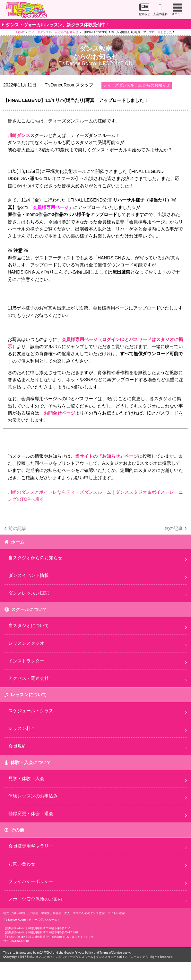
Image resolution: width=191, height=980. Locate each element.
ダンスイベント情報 (29, 575)
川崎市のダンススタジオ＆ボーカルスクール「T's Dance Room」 (27, 10)
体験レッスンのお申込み (33, 796)
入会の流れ (160, 14)
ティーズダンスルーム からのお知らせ (54, 32)
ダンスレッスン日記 (29, 593)
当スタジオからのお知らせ (35, 558)
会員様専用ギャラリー (31, 846)
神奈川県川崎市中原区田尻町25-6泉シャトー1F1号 (61, 937)
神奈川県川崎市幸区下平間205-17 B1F (53, 932)
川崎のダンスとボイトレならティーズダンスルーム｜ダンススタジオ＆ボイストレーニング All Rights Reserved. (100, 957)
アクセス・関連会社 (29, 678)
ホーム (18, 542)
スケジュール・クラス (31, 711)
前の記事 (17, 528)
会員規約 (17, 746)
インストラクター (26, 661)
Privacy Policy (84, 953)
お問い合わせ (22, 864)
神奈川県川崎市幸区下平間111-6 (49, 928)
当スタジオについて (29, 625)
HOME (20, 32)
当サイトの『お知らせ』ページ (107, 456)
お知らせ (144, 14)
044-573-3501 (21, 941)
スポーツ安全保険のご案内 (35, 899)
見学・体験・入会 (26, 778)
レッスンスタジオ (26, 643)
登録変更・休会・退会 (31, 814)
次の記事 (174, 528)
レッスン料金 (22, 728)
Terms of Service (111, 953)
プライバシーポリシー (31, 881)
